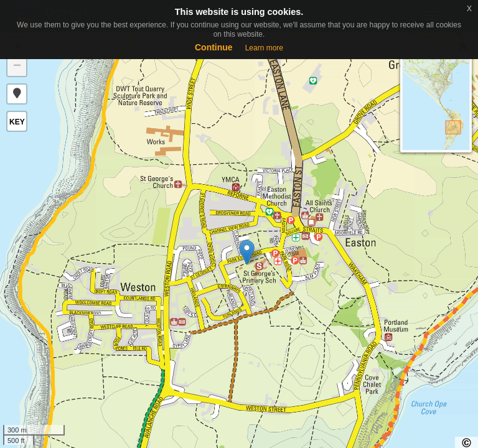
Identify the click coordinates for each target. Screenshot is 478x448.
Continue (214, 47)
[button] (17, 94)
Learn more (264, 48)
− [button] (17, 67)
